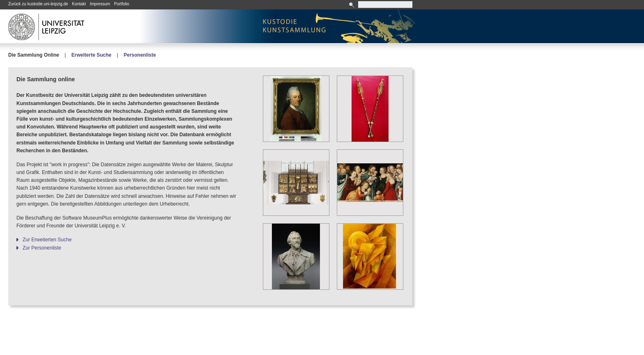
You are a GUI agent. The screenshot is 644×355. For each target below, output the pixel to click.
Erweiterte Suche (91, 55)
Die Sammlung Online (34, 55)
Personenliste (140, 55)
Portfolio (122, 4)
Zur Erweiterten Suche (47, 240)
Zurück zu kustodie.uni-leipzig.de (38, 4)
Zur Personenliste (42, 248)
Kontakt (79, 4)
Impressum (100, 4)
